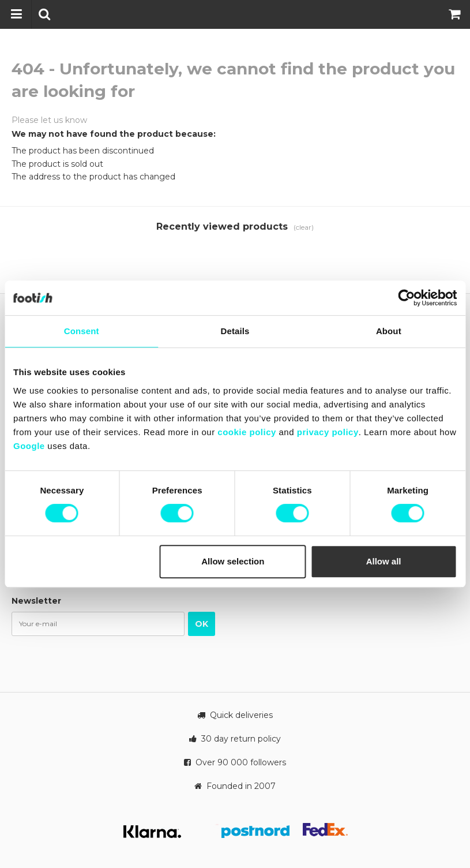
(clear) (304, 227)
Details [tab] (235, 331)
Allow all (384, 561)
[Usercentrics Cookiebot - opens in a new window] (406, 298)
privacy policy (328, 432)
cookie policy (247, 432)
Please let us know (49, 120)
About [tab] (389, 331)
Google (29, 446)
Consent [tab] (82, 331)
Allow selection (233, 561)
